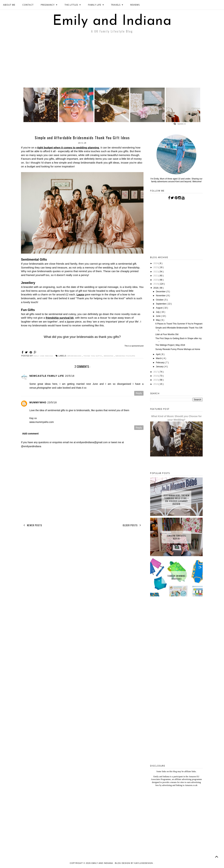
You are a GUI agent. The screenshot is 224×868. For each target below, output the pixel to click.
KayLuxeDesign (144, 863)
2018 (156, 288)
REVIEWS (135, 5)
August (160, 308)
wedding (109, 356)
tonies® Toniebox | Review (176, 537)
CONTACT (28, 5)
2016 (156, 376)
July (158, 312)
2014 (156, 384)
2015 (156, 380)
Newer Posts (32, 525)
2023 (156, 267)
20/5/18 (70, 376)
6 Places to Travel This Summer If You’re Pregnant (179, 324)
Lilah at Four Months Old (167, 334)
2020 (156, 280)
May (158, 320)
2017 (156, 372)
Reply (139, 393)
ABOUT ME (9, 5)
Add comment (30, 434)
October (160, 300)
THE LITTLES (73, 5)
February (160, 363)
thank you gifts (93, 356)
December (161, 292)
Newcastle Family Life (47, 376)
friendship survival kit (60, 318)
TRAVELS (117, 5)
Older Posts (132, 525)
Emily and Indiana (112, 21)
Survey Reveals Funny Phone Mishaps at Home (178, 349)
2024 (156, 263)
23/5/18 (52, 402)
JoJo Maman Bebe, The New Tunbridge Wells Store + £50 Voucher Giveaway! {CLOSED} (176, 500)
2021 (156, 276)
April (158, 354)
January (160, 367)
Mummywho (38, 402)
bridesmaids (75, 356)
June (158, 316)
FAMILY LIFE (96, 5)
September (161, 304)
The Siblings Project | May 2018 (170, 345)
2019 (156, 284)
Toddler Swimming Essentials (176, 577)
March (159, 358)
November (161, 296)
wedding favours (125, 356)
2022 (156, 272)
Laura (80, 294)
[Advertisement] (112, 61)
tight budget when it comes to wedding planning (68, 148)
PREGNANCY (49, 5)
